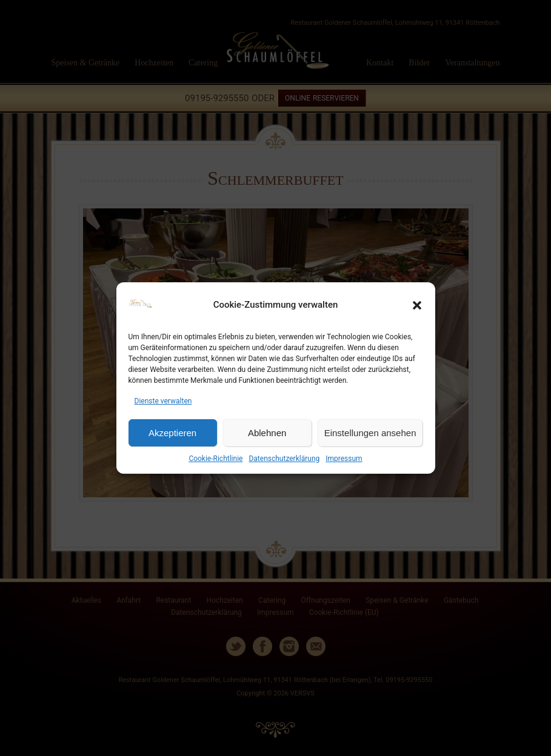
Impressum (344, 459)
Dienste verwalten (163, 401)
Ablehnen (267, 433)
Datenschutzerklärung (284, 459)
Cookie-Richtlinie (215, 459)
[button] (417, 305)
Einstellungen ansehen (370, 433)
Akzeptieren (172, 433)
